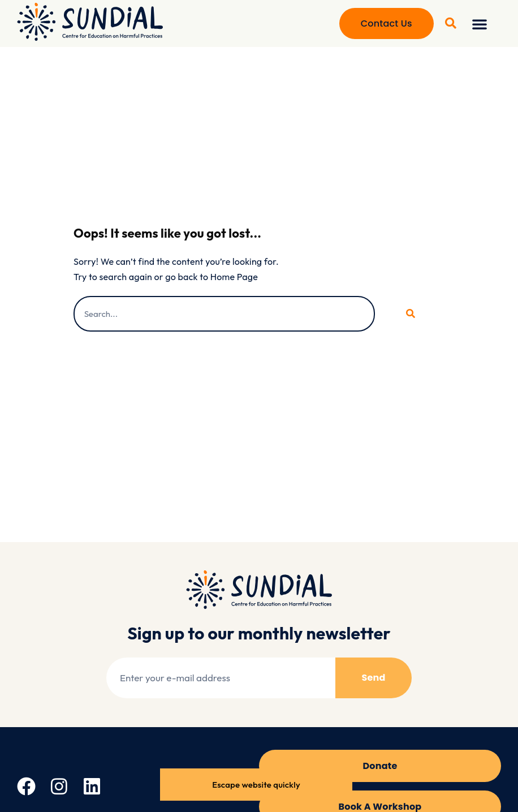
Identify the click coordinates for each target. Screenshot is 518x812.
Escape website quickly (256, 785)
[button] (480, 24)
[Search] (410, 314)
